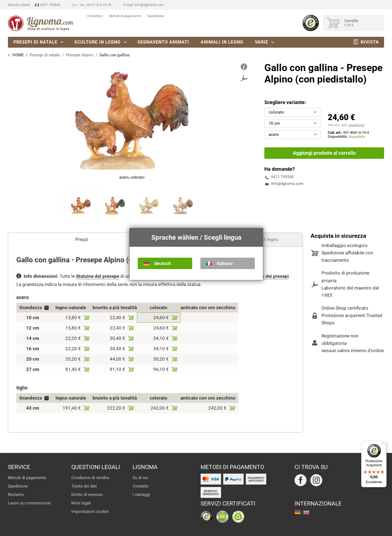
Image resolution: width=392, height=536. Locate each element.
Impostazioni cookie (90, 511)
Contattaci (95, 16)
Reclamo (16, 495)
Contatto (141, 486)
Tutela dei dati (84, 486)
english (306, 513)
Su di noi (140, 478)
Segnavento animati (163, 42)
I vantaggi (141, 495)
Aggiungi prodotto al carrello (324, 153)
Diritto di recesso (87, 495)
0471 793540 (50, 5)
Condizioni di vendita (90, 478)
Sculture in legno (97, 42)
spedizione (356, 125)
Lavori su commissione (29, 503)
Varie (261, 42)
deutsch (163, 263)
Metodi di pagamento (125, 16)
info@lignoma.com (149, 5)
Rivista (370, 42)
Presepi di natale (35, 42)
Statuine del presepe (98, 276)
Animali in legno (222, 42)
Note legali (81, 503)
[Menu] (383, 444)
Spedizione (156, 16)
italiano (225, 263)
